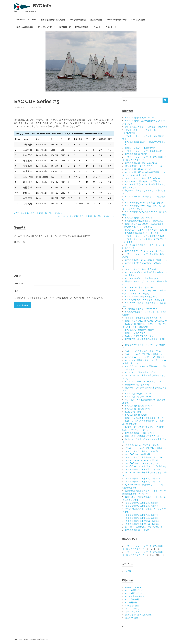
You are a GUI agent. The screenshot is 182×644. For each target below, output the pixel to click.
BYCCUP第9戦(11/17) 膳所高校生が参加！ (145, 202)
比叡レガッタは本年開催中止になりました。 (145, 418)
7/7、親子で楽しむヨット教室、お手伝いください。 (39, 213)
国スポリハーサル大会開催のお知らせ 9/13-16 (146, 230)
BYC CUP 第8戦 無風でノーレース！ (141, 118)
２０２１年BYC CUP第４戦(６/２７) (141, 515)
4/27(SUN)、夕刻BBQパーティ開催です (143, 181)
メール (18, 283)
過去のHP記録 (96, 20)
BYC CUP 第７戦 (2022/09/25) (139, 409)
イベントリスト (112, 27)
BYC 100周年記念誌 (25, 27)
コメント (19, 242)
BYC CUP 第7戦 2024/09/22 (138, 218)
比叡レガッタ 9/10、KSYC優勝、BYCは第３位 (146, 321)
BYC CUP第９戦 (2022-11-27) (138, 396)
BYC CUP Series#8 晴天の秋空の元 (141, 296)
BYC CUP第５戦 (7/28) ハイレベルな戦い (144, 251)
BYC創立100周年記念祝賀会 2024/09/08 (144, 221)
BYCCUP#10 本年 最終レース (140, 287)
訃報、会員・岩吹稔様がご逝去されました (144, 436)
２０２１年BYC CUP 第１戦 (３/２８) (142, 524)
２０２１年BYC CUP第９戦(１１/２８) (142, 469)
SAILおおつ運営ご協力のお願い (139, 336)
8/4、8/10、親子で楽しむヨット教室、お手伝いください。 (85, 216)
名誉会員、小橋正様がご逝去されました (143, 318)
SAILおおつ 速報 (133, 412)
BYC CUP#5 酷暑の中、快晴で (140, 330)
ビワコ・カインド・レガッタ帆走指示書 (143, 151)
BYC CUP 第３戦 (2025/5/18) (138, 169)
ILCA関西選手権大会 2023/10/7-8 (141, 309)
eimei (31, 107)
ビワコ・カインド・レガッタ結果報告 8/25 (145, 236)
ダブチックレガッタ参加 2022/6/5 (142, 451)
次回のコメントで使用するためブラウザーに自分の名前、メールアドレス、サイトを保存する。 (61, 298)
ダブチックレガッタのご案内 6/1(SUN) (143, 178)
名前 (17, 276)
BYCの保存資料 (82, 27)
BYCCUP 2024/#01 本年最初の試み (142, 278)
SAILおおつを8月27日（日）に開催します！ (145, 354)
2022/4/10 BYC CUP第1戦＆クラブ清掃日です (146, 466)
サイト (17, 291)
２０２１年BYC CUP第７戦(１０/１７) (142, 481)
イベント (97, 27)
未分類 (38, 107)
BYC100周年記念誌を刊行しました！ (142, 233)
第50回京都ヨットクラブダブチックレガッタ (146, 166)
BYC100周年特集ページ (117, 20)
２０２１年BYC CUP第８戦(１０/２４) (142, 478)
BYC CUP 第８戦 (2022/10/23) (139, 406)
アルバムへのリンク (46, 27)
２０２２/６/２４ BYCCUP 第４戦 (142, 445)
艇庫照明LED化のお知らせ (137, 384)
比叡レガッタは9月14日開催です (140, 148)
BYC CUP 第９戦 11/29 (137, 530)
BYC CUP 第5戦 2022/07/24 (139, 433)
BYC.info (43, 6)
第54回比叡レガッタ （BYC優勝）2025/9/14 (146, 127)
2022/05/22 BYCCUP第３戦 (138, 454)
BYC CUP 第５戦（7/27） (137, 154)
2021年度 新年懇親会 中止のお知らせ (144, 527)
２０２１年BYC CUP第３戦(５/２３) (141, 518)
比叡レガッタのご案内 (135, 333)
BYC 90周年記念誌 (78, 20)
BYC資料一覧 (65, 27)
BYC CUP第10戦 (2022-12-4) (138, 393)
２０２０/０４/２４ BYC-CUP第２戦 (141, 460)
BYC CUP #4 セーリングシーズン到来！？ (145, 357)
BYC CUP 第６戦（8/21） (137, 415)
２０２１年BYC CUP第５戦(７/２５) (141, 506)
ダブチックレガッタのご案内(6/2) (141, 269)
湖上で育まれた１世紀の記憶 (53, 20)
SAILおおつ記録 (138, 20)
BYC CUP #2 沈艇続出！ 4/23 (140, 372)
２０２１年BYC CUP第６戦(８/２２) (141, 503)
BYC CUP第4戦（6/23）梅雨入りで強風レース (146, 260)
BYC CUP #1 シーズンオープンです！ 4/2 (144, 381)
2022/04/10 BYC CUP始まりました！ (142, 463)
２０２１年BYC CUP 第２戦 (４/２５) (142, 521)
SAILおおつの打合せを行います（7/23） (144, 351)
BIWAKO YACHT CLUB (26, 20)
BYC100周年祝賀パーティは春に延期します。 (146, 299)
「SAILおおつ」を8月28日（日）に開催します (146, 448)
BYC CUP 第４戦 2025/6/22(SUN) (141, 163)
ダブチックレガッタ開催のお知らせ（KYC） (145, 457)
